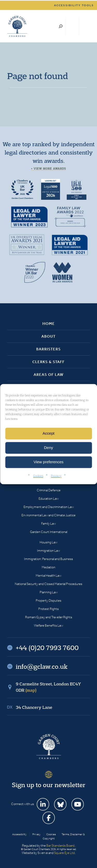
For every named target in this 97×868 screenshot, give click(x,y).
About (48, 336)
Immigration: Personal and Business (48, 559)
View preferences (49, 462)
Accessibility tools (74, 5)
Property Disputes (48, 600)
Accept (49, 433)
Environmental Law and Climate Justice (48, 515)
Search (61, 26)
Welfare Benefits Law (48, 625)
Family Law (48, 523)
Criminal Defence (49, 490)
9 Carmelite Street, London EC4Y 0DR (48, 687)
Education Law (49, 499)
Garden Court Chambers (17, 26)
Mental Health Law (48, 576)
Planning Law (49, 592)
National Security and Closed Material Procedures (48, 584)
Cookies (38, 476)
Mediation (48, 567)
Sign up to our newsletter (49, 785)
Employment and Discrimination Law (49, 507)
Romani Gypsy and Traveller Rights (49, 617)
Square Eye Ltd (64, 853)
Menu (85, 26)
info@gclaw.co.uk (42, 666)
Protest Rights (48, 609)
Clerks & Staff (48, 362)
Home (49, 324)
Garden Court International (49, 532)
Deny (48, 448)
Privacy (56, 476)
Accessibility (19, 834)
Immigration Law (48, 551)
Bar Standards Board (60, 846)
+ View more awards (48, 169)
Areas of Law (48, 375)
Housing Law (48, 542)
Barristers (48, 349)
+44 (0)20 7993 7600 (72, 26)
